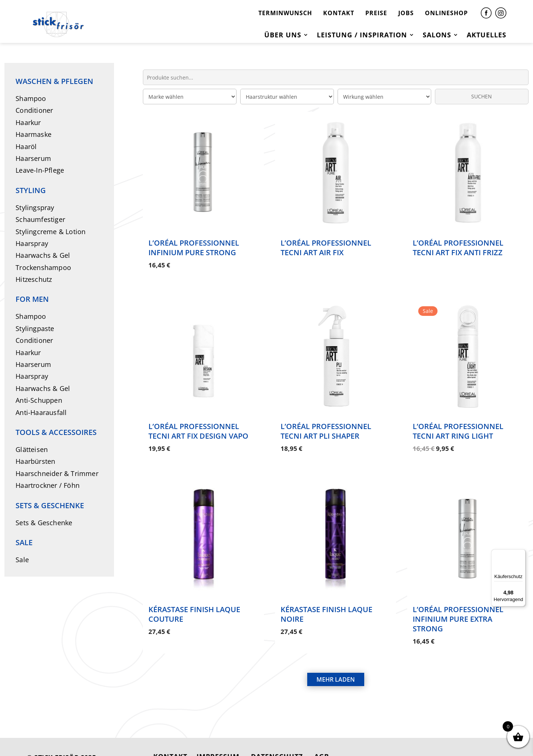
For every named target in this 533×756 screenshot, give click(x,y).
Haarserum (33, 158)
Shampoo (31, 98)
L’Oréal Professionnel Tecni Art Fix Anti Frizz (458, 248)
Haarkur (28, 122)
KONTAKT (339, 13)
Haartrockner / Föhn (48, 485)
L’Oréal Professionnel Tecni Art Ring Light (458, 424)
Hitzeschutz (34, 279)
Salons (437, 36)
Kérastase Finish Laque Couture (194, 601)
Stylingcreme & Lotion (51, 232)
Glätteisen (32, 449)
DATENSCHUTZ (277, 737)
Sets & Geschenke (44, 523)
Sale (22, 560)
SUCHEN (482, 96)
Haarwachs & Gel (43, 255)
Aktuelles (487, 36)
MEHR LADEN (336, 660)
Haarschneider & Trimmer (57, 473)
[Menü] (521, 554)
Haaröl (26, 146)
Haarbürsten (35, 461)
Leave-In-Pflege (40, 170)
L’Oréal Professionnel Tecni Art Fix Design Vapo (198, 424)
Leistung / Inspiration (362, 36)
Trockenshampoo (43, 267)
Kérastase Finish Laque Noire (326, 601)
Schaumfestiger (40, 219)
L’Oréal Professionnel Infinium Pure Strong (194, 248)
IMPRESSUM (218, 737)
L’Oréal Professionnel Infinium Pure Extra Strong (458, 606)
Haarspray (32, 243)
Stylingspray (35, 207)
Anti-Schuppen (39, 400)
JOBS (406, 13)
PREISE (376, 13)
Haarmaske (33, 134)
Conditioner (34, 110)
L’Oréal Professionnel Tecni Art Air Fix (326, 248)
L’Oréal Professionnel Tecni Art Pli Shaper (326, 424)
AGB (322, 737)
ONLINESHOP (446, 13)
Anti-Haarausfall (41, 412)
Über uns (283, 36)
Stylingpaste (35, 328)
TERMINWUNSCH (285, 13)
